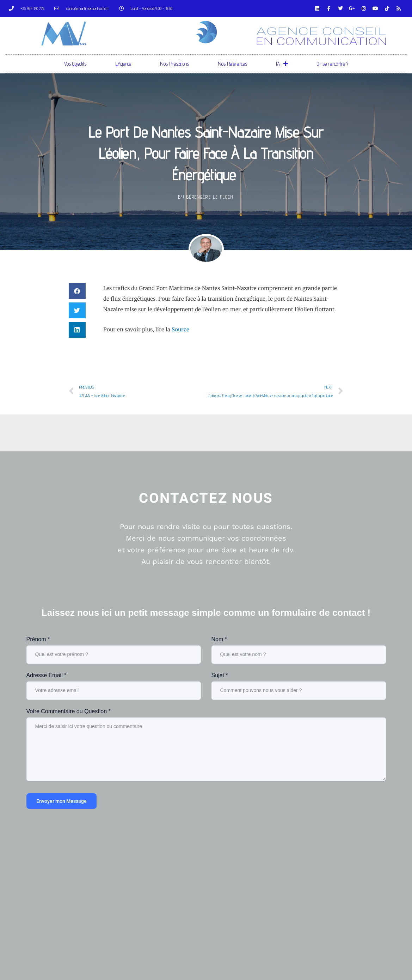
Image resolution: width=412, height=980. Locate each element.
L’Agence (123, 64)
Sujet (220, 675)
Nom (219, 639)
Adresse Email (47, 675)
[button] (77, 291)
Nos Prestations (174, 64)
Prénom (38, 639)
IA (282, 64)
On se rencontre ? (333, 64)
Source (180, 329)
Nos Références (232, 64)
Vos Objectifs (75, 64)
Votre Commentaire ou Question (69, 711)
